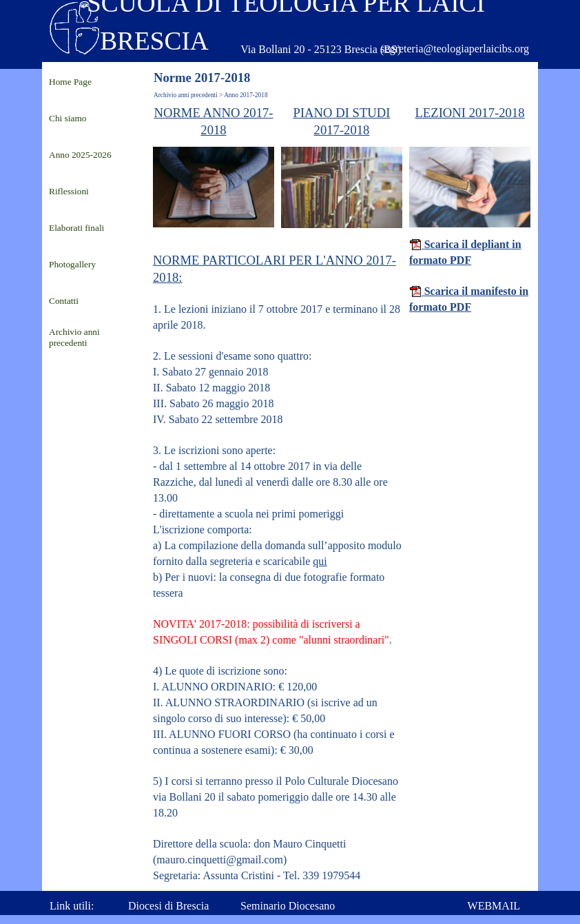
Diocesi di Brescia (168, 906)
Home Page (70, 82)
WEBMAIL (494, 906)
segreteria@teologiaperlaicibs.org (455, 49)
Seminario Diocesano (288, 906)
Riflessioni (69, 191)
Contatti (64, 301)
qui (320, 561)
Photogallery (72, 264)
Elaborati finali (76, 228)
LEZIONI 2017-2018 (469, 113)
